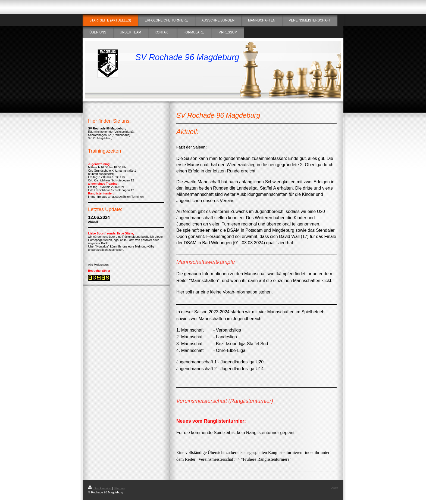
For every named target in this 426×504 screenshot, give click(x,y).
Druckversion (100, 488)
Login (334, 487)
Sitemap (119, 488)
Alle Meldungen (98, 265)
